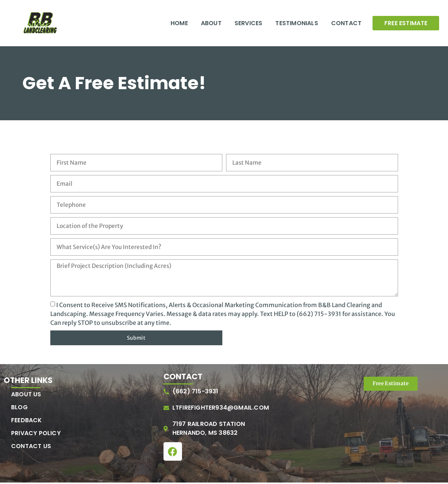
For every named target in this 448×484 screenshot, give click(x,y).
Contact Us (31, 447)
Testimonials (297, 23)
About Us (26, 396)
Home (179, 23)
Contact (346, 23)
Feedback (27, 421)
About (211, 23)
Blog (19, 409)
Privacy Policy (36, 434)
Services (249, 23)
